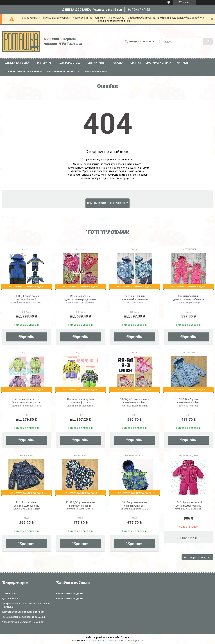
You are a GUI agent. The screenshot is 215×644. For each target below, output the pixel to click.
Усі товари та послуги (196, 557)
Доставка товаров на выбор (23, 71)
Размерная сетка (96, 71)
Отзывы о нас (10, 593)
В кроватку (44, 63)
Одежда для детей (17, 63)
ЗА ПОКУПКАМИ (139, 10)
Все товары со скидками (69, 593)
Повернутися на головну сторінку (107, 203)
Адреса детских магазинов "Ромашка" (23, 622)
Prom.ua (125, 637)
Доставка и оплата (159, 63)
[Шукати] (208, 42)
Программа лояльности (63, 71)
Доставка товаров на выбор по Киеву (23, 612)
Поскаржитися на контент (100, 641)
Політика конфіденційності (129, 641)
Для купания (97, 63)
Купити (27, 337)
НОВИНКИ (135, 63)
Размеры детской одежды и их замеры (23, 617)
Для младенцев (70, 63)
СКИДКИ (118, 63)
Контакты (183, 63)
